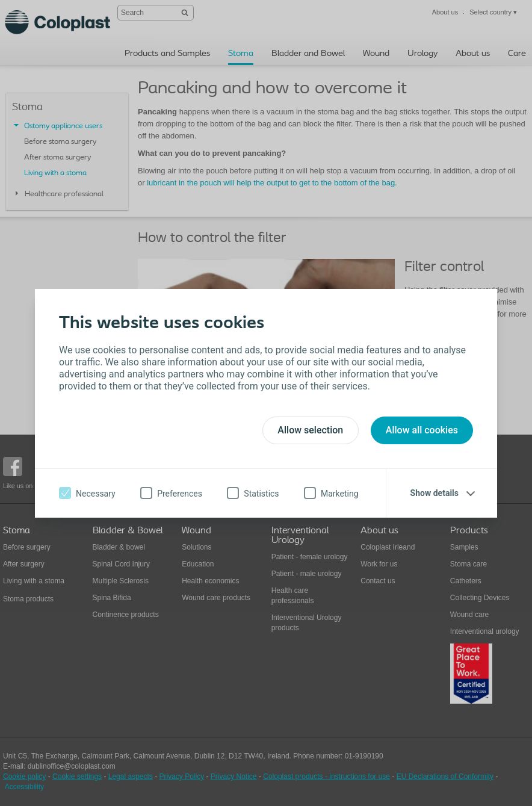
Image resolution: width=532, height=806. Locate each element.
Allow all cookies (422, 430)
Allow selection (310, 430)
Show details (435, 493)
